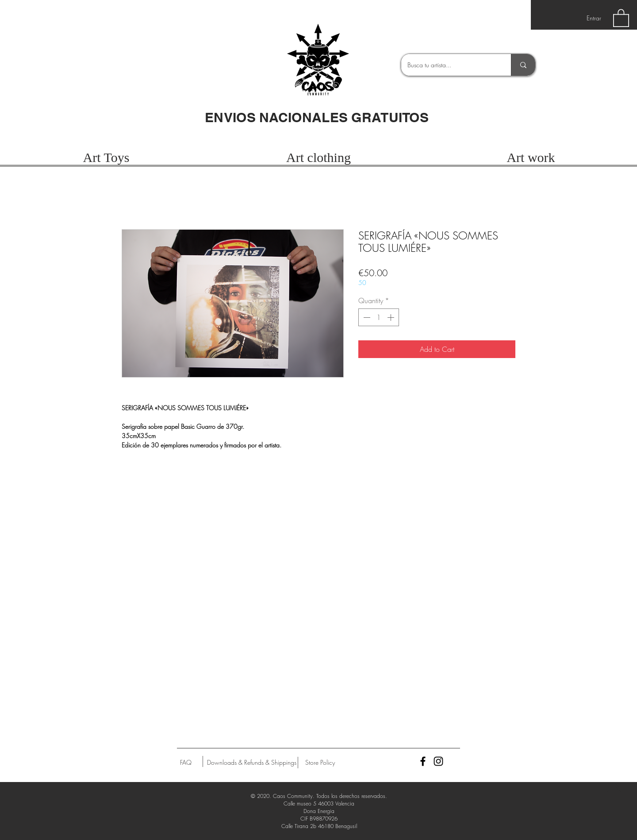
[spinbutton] (379, 317)
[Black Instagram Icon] (438, 761)
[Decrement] (366, 317)
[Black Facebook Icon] (423, 761)
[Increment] (391, 317)
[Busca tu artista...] (450, 65)
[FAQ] (186, 763)
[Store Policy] (320, 763)
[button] (621, 17)
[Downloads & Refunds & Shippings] (252, 763)
